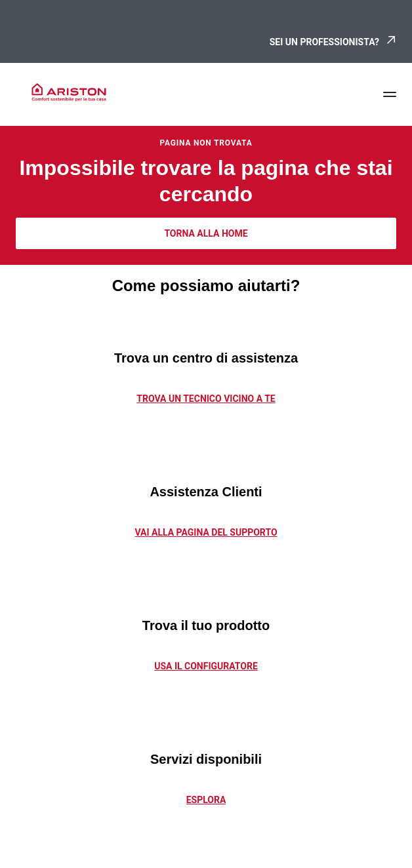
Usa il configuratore (206, 666)
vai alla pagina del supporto (206, 532)
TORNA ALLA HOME (206, 233)
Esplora (206, 800)
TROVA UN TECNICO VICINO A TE (206, 399)
